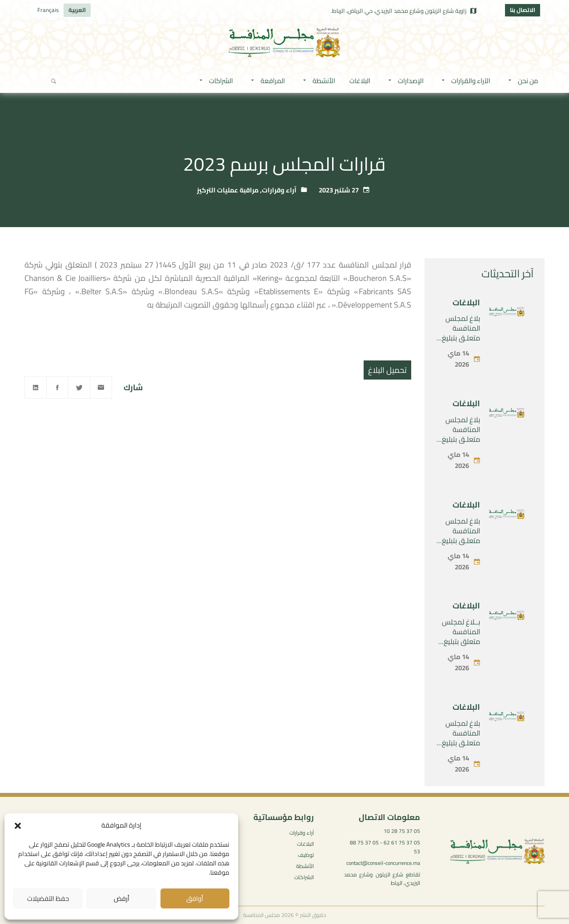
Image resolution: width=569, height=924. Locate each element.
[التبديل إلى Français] (48, 10)
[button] (18, 826)
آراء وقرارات (279, 190)
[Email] (101, 388)
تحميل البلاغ (387, 370)
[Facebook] (57, 388)
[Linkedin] (36, 388)
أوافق (195, 898)
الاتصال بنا (523, 10)
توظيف (306, 855)
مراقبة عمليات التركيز (228, 190)
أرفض (122, 898)
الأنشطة (305, 866)
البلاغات (466, 302)
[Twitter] (79, 388)
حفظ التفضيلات (48, 898)
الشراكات (304, 877)
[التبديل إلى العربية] (77, 10)
